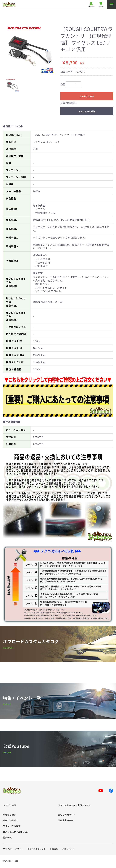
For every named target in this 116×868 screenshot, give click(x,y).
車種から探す (10, 815)
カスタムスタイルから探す (16, 832)
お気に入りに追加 (87, 111)
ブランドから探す (12, 826)
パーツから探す (11, 820)
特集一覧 (7, 838)
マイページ (91, 5)
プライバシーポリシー (13, 849)
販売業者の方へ (66, 820)
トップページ (10, 805)
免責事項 (54, 849)
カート (101, 5)
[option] (31, 50)
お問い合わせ (68, 849)
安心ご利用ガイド (67, 815)
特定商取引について (37, 849)
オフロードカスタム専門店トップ (74, 805)
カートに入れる (87, 96)
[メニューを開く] (111, 5)
